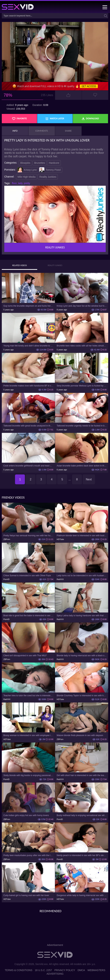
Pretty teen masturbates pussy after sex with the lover (28, 855)
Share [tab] (68, 131)
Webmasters (96, 970)
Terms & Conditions (19, 970)
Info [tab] (15, 131)
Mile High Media (26, 177)
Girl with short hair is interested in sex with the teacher (82, 775)
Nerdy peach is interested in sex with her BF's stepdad (82, 855)
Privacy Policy (65, 970)
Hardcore (54, 163)
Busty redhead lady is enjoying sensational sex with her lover (82, 815)
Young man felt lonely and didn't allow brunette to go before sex (28, 346)
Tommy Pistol (50, 170)
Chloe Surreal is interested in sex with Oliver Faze (27, 576)
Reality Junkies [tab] (55, 265)
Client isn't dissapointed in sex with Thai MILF (25, 656)
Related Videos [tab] (19, 265)
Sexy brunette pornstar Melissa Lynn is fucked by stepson (82, 386)
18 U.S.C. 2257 (43, 970)
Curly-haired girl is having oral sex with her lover (26, 895)
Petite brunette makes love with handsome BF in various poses (28, 386)
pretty (27, 183)
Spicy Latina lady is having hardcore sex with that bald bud (82, 616)
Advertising (55, 974)
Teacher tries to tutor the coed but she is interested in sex (28, 696)
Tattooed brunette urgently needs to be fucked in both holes (82, 426)
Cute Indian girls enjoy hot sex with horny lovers (26, 815)
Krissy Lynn (27, 170)
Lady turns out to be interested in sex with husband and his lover (82, 576)
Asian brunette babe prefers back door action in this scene (82, 466)
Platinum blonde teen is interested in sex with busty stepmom (82, 536)
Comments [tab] (42, 131)
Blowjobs (25, 163)
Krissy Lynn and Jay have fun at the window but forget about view (82, 306)
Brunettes (40, 163)
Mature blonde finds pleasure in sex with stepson (80, 735)
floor (14, 183)
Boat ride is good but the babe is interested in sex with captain (28, 616)
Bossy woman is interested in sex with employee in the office (28, 735)
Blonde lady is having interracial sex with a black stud (82, 656)
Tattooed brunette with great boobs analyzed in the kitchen (28, 426)
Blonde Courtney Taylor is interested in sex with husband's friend (82, 696)
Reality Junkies (48, 177)
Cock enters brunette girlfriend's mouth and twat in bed (28, 466)
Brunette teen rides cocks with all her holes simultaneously (82, 346)
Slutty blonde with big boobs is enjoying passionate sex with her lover (28, 775)
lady (20, 183)
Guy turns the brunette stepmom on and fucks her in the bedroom (28, 306)
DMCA (81, 970)
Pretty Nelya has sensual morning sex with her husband (28, 536)
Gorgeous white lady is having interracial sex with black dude (82, 895)
